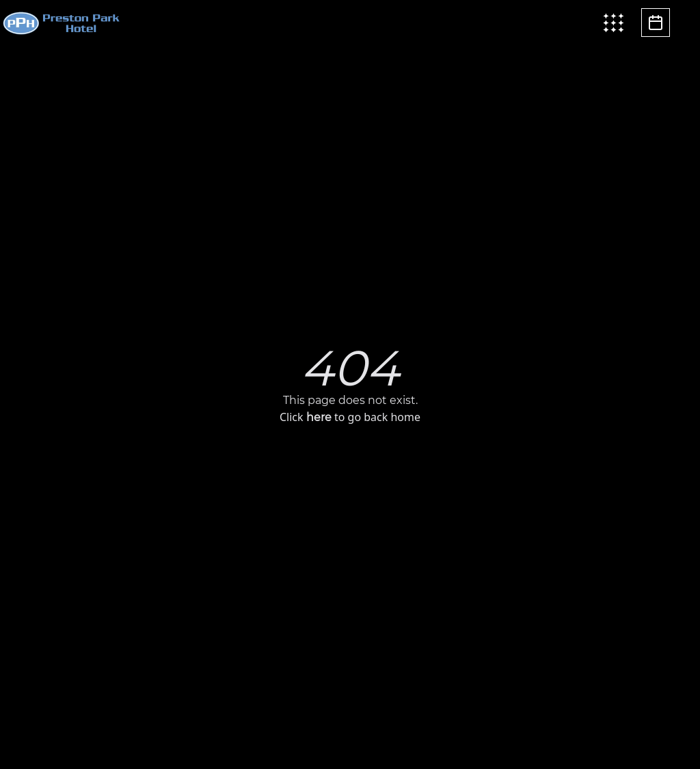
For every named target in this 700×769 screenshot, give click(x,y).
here (319, 417)
